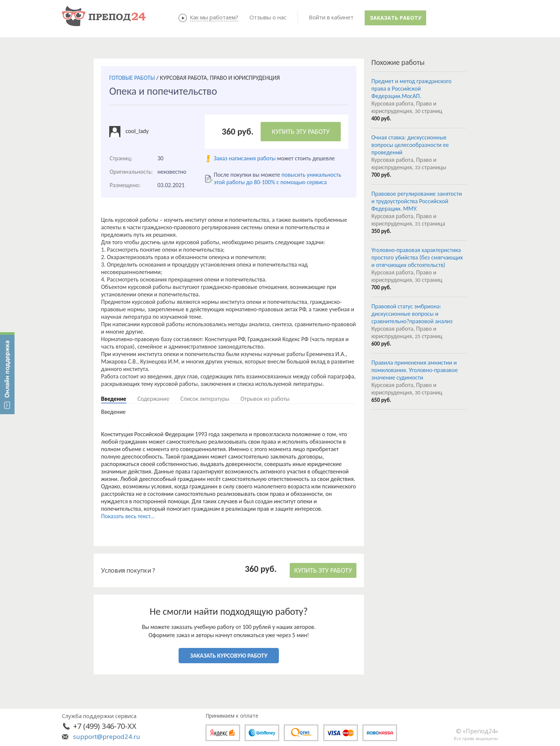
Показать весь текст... (128, 516)
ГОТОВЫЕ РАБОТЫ (132, 78)
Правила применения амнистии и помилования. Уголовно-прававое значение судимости (415, 370)
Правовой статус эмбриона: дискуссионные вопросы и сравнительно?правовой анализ (412, 314)
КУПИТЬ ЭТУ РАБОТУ (301, 132)
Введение (114, 399)
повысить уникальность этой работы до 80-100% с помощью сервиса (277, 178)
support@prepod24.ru (107, 736)
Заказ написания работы (245, 158)
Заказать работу (396, 18)
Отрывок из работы (265, 399)
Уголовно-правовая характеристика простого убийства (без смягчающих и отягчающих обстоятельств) (417, 257)
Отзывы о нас (268, 17)
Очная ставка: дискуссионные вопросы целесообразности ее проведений (410, 145)
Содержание (153, 399)
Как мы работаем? (214, 17)
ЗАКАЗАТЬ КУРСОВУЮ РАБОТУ (229, 656)
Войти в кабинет (331, 17)
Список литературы (205, 399)
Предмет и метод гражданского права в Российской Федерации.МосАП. (411, 89)
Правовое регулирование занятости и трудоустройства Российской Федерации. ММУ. (417, 201)
